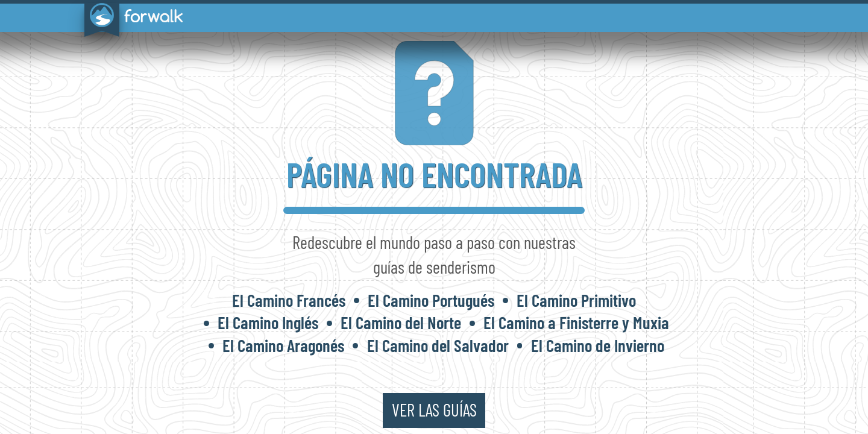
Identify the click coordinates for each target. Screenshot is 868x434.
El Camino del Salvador (438, 345)
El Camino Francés (289, 300)
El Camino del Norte (401, 322)
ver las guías (434, 410)
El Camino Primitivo (576, 300)
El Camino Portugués (431, 300)
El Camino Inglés (268, 322)
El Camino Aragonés (283, 345)
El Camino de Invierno (598, 345)
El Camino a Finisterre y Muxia (576, 322)
